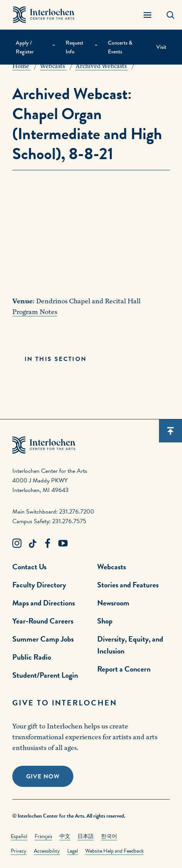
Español (19, 836)
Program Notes (35, 312)
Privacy (19, 851)
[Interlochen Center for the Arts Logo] (44, 15)
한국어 (109, 836)
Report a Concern (124, 669)
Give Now (43, 777)
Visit (161, 47)
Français (43, 836)
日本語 (86, 836)
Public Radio (32, 657)
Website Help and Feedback (114, 851)
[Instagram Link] (17, 544)
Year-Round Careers (43, 621)
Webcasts (112, 567)
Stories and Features (128, 585)
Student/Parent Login (45, 675)
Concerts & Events (120, 47)
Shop (105, 621)
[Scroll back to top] (170, 431)
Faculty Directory (39, 585)
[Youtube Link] (63, 544)
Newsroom (113, 603)
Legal (73, 851)
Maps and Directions (44, 603)
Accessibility (47, 851)
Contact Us (29, 567)
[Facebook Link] (48, 544)
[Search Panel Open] (170, 15)
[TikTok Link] (32, 544)
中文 (65, 836)
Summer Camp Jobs (43, 639)
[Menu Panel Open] (147, 15)
